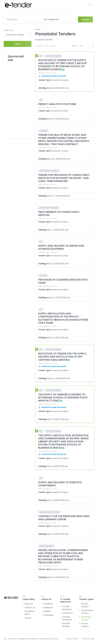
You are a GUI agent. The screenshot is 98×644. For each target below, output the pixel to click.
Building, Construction (49, 512)
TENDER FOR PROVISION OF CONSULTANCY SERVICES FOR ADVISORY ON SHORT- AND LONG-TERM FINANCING (64, 178)
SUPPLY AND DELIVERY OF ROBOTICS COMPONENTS (60, 484)
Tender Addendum (47, 546)
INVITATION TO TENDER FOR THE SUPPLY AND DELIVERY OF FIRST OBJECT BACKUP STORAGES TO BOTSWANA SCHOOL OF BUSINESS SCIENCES (63, 65)
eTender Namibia (66, 625)
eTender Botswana (67, 608)
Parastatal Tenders (86, 618)
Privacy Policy (72, 639)
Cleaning (43, 131)
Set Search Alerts (30, 613)
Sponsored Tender (53, 56)
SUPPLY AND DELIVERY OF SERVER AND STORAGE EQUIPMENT (61, 247)
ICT (41, 56)
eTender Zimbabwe (67, 618)
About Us (29, 604)
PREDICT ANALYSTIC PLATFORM (57, 104)
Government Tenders (87, 612)
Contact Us (30, 608)
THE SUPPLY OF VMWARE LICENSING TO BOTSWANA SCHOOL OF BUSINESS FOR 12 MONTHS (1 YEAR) (63, 398)
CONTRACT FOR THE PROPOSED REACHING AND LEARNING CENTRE (64, 518)
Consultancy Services (49, 171)
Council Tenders (85, 605)
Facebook (48, 604)
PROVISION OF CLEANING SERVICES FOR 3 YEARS (63, 281)
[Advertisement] (18, 99)
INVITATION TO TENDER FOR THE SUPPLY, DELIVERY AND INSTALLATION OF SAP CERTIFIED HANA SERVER (62, 357)
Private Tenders (85, 625)
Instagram (48, 608)
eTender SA (68, 613)
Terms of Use (88, 639)
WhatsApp (48, 615)
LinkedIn (47, 611)
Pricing (28, 618)
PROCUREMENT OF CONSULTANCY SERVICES (59, 213)
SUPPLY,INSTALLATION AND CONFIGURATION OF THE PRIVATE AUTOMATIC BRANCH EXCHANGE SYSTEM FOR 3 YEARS (63, 318)
